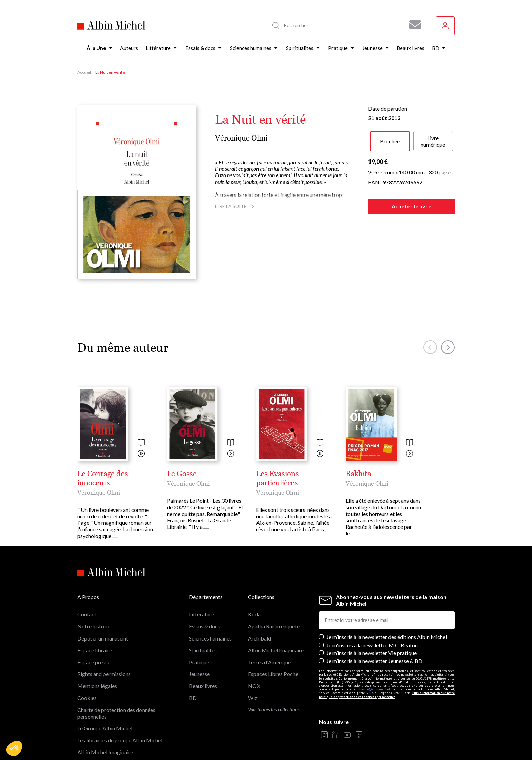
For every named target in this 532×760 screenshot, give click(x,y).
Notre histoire (94, 626)
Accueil (84, 72)
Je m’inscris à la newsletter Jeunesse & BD (374, 661)
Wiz (253, 698)
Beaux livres (203, 686)
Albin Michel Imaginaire (105, 752)
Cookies (87, 698)
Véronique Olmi (241, 138)
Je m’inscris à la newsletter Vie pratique (372, 653)
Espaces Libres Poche (273, 674)
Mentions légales (97, 686)
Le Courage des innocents (103, 478)
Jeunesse (199, 674)
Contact (87, 614)
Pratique (199, 662)
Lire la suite (236, 206)
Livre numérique (433, 141)
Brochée (390, 141)
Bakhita (358, 474)
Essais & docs (205, 626)
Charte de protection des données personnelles (116, 713)
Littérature (202, 614)
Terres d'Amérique (269, 662)
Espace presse (94, 662)
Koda (254, 614)
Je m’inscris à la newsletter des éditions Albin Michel (387, 637)
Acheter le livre (411, 206)
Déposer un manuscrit (103, 638)
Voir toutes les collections (274, 710)
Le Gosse (182, 474)
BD (193, 698)
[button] (14, 748)
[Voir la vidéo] (141, 454)
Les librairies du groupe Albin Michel (120, 740)
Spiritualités (203, 650)
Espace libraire (95, 650)
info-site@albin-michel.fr (375, 689)
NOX (254, 686)
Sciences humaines (210, 638)
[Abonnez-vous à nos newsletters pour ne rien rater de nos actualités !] (413, 25)
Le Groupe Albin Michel (105, 728)
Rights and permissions (104, 674)
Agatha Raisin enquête (274, 626)
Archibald (260, 638)
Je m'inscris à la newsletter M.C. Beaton (372, 645)
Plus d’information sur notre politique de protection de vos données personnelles (387, 695)
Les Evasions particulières (278, 478)
